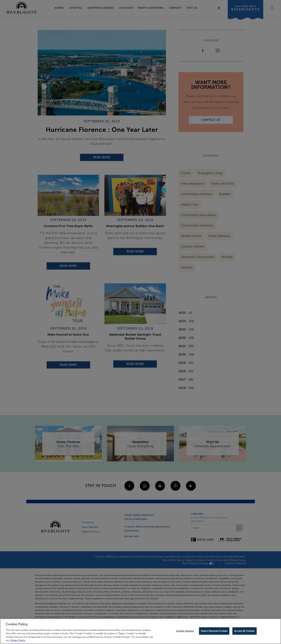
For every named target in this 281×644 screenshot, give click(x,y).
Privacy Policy (18, 640)
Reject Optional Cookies (214, 631)
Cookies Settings (185, 631)
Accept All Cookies (244, 631)
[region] (140, 631)
